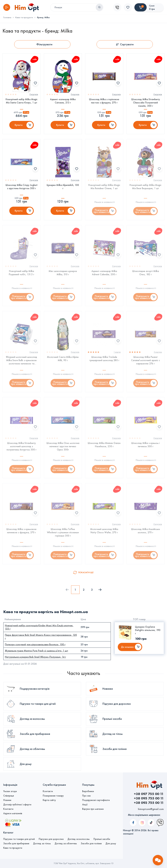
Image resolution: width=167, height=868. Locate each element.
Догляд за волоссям (79, 839)
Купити (19, 125)
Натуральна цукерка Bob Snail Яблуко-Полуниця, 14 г (35, 657)
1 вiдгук (117, 352)
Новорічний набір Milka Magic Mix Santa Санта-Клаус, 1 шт (22, 101)
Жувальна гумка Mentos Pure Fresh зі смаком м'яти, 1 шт (37, 651)
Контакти (8, 809)
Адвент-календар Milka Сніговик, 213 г (63, 101)
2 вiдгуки (158, 352)
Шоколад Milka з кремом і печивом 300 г (145, 445)
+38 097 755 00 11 (149, 794)
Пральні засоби (102, 839)
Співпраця (9, 796)
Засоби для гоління (91, 843)
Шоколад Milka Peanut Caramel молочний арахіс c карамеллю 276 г (146, 360)
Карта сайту (49, 800)
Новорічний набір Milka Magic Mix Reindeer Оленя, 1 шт (104, 187)
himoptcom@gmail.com (151, 809)
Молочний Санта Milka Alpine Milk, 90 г (63, 359)
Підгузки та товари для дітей (19, 839)
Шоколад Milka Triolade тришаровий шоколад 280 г (104, 359)
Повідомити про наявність (101, 211)
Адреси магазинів (13, 813)
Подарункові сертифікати (96, 800)
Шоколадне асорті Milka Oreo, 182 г (146, 273)
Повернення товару (53, 796)
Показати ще (86, 573)
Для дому (111, 843)
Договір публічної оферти (17, 805)
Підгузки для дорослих (51, 839)
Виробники (88, 791)
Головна (7, 18)
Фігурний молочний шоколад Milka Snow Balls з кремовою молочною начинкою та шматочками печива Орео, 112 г (21, 361)
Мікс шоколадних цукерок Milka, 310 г (63, 273)
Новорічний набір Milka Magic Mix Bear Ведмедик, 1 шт (145, 187)
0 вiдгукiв (34, 94)
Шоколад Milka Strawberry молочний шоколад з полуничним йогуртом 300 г (21, 447)
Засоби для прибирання (16, 843)
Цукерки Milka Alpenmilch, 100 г (63, 187)
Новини (7, 800)
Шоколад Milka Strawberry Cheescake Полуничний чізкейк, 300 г (146, 103)
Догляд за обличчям (66, 843)
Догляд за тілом (42, 843)
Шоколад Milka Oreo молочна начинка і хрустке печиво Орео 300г (63, 447)
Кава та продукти (24, 18)
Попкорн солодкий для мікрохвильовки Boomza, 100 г (35, 645)
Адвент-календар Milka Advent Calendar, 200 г (104, 273)
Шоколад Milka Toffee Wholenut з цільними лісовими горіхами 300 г (63, 533)
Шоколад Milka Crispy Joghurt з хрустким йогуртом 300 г (22, 187)
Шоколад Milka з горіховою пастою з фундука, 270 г (104, 101)
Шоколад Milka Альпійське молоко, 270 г (145, 531)
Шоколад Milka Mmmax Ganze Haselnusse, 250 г (104, 445)
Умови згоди (10, 791)
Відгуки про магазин (93, 809)
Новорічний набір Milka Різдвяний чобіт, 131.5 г (21, 273)
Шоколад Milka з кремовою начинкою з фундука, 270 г (21, 531)
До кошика (127, 647)
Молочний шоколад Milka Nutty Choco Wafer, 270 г (104, 531)
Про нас (87, 796)
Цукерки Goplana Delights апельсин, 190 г (148, 630)
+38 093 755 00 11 (149, 803)
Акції (85, 805)
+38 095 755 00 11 (149, 798)
